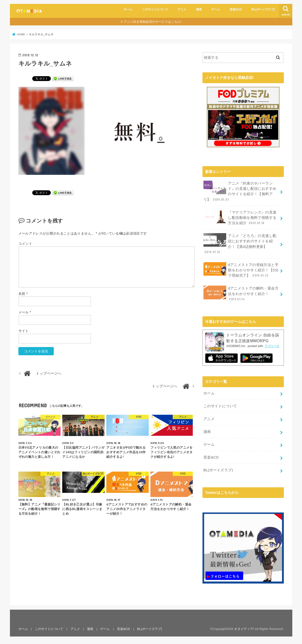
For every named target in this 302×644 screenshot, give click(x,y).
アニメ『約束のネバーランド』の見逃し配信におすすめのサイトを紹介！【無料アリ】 (240, 191)
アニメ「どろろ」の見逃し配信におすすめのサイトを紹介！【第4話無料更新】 (240, 244)
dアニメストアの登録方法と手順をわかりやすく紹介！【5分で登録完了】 (241, 270)
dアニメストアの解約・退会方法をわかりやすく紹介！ (241, 293)
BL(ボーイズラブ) (263, 9)
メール (25, 312)
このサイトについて (155, 9)
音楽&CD (236, 9)
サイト (24, 331)
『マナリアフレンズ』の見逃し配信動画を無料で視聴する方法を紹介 (240, 217)
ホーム (128, 9)
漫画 (199, 9)
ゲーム (216, 9)
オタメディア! (244, 628)
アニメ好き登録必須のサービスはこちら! (153, 22)
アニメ (182, 9)
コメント (25, 244)
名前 (23, 294)
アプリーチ (272, 346)
